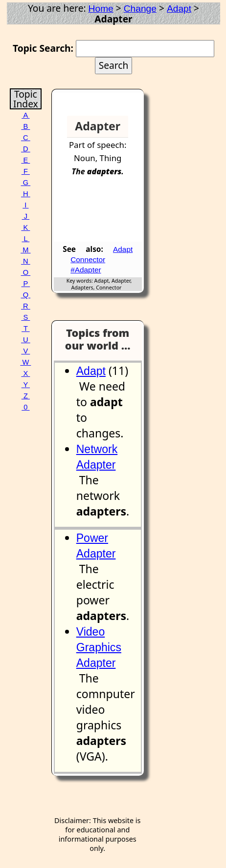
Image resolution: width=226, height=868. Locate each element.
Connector (88, 259)
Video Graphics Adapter (99, 647)
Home (101, 9)
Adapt (179, 9)
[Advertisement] (104, 214)
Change (140, 9)
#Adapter (86, 270)
